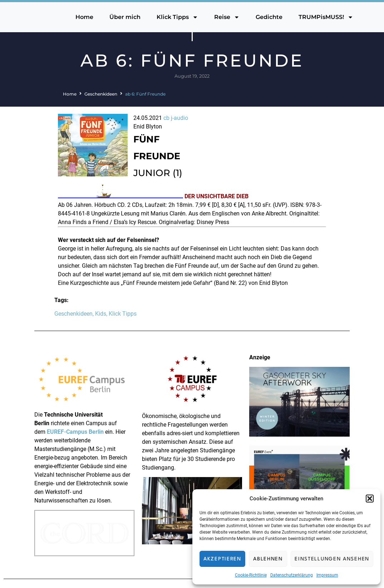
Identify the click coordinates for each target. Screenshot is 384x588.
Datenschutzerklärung (292, 575)
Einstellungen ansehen (332, 559)
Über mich (125, 17)
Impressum (327, 575)
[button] (370, 499)
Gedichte (269, 17)
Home (84, 17)
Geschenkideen (101, 94)
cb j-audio (176, 118)
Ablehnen (268, 559)
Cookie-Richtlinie (251, 575)
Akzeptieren (222, 559)
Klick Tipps (177, 17)
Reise (227, 17)
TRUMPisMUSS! (326, 17)
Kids (101, 314)
